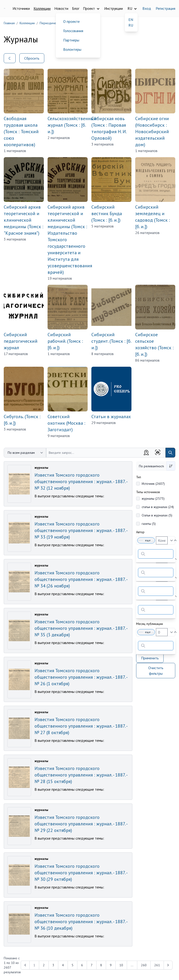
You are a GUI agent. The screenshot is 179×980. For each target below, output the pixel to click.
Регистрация (165, 8)
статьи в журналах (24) (158, 507)
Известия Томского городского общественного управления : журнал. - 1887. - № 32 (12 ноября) (81, 482)
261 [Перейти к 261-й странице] (157, 965)
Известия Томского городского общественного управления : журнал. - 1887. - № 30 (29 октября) (81, 873)
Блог (76, 8)
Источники (21, 8)
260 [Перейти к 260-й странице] (144, 965)
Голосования (73, 31)
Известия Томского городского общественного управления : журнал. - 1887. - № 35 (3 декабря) (81, 628)
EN (131, 20)
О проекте (71, 21)
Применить (150, 658)
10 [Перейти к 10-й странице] (121, 965)
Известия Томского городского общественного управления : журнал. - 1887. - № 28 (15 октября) (81, 775)
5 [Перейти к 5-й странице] (72, 965)
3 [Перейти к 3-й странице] (53, 965)
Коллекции (42, 8)
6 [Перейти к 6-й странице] (82, 965)
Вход (147, 8)
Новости (61, 8)
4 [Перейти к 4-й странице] (63, 965)
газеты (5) (149, 524)
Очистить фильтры (156, 671)
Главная (9, 23)
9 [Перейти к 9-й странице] (111, 965)
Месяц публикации (150, 624)
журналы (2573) (153, 498)
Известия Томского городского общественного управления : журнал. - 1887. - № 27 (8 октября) (81, 726)
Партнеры (71, 40)
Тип (139, 477)
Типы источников (148, 492)
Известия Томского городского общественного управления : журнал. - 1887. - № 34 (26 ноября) (81, 579)
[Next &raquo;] (168, 965)
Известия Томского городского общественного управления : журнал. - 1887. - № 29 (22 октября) (81, 824)
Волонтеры (72, 49)
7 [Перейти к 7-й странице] (92, 965)
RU (131, 25)
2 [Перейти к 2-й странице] (44, 965)
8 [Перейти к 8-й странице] (101, 965)
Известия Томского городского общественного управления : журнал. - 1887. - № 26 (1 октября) (81, 677)
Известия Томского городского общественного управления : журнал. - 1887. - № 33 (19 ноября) (81, 530)
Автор (140, 532)
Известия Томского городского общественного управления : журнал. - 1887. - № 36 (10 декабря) (81, 922)
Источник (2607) (153, 484)
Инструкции (114, 8)
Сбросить (32, 58)
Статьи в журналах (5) (157, 515)
